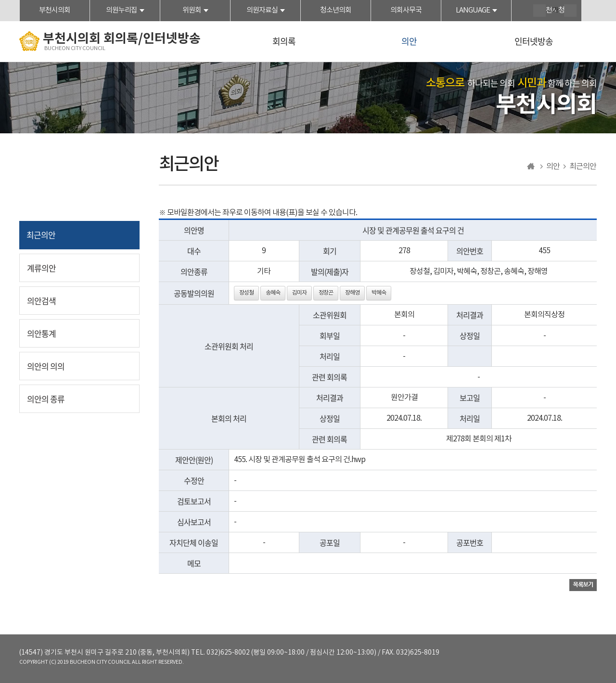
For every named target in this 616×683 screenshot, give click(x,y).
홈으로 (531, 167)
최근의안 (41, 235)
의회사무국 (406, 10)
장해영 (352, 293)
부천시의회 (55, 10)
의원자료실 (262, 10)
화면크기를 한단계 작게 (570, 11)
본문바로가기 (0, 0)
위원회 (192, 10)
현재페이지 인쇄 (590, 12)
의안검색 (41, 301)
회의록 (284, 41)
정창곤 (326, 293)
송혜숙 (273, 293)
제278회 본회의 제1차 (479, 439)
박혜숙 (379, 293)
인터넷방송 (534, 41)
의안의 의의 (46, 366)
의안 (409, 41)
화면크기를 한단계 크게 (539, 11)
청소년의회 (336, 10)
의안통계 (41, 333)
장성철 (246, 293)
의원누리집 (122, 10)
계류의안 (41, 268)
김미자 (299, 293)
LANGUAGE (473, 10)
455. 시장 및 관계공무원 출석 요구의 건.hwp (300, 460)
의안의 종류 (46, 399)
